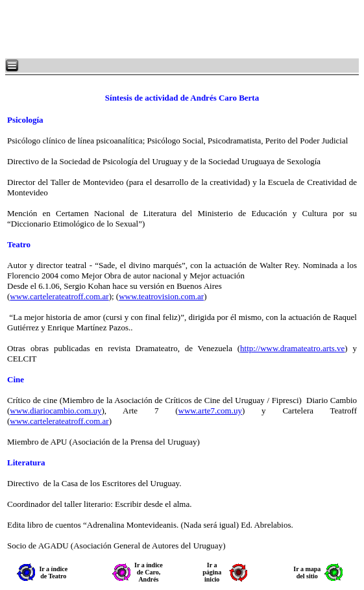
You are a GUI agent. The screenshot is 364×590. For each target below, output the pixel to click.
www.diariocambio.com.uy (55, 411)
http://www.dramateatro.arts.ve (292, 348)
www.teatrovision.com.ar (161, 296)
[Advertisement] (162, 29)
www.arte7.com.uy (210, 411)
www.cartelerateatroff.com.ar (59, 296)
